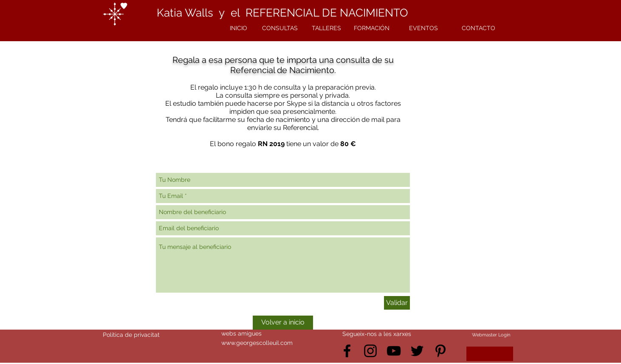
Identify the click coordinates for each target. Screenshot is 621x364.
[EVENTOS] (423, 28)
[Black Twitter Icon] (417, 351)
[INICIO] (239, 28)
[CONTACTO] (478, 28)
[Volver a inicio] (283, 323)
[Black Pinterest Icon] (440, 351)
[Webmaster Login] (491, 335)
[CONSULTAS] (280, 28)
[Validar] (397, 303)
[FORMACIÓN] (372, 28)
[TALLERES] (326, 28)
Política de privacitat (131, 335)
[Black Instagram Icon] (370, 351)
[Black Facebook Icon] (347, 351)
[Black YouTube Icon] (394, 351)
